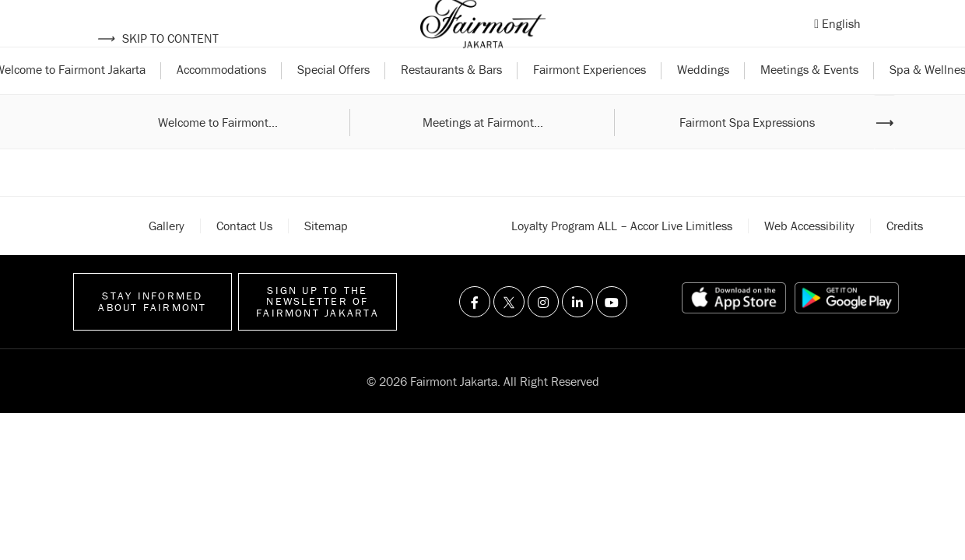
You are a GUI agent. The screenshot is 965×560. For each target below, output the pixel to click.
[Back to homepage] (483, 39)
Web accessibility (809, 255)
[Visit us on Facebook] (475, 332)
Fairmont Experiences (590, 100)
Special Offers (333, 100)
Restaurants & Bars (451, 100)
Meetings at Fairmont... (483, 152)
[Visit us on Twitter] (509, 332)
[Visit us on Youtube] (612, 332)
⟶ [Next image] (884, 152)
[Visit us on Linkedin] (577, 332)
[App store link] (734, 328)
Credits (905, 255)
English (841, 38)
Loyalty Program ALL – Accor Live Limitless (622, 255)
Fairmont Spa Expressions (747, 152)
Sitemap (326, 255)
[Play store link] (847, 328)
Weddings (703, 100)
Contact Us (244, 255)
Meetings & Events (809, 100)
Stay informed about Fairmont (152, 332)
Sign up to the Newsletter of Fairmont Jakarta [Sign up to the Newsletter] (318, 331)
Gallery (167, 255)
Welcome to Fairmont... (218, 152)
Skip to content (158, 38)
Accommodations (221, 100)
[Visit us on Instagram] (543, 332)
